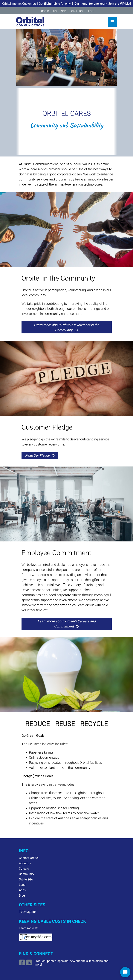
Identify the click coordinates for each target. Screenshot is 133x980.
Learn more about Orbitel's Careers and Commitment (67, 624)
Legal (23, 885)
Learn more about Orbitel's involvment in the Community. (66, 327)
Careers (77, 11)
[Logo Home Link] (30, 22)
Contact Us (49, 11)
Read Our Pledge (37, 455)
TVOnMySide (28, 912)
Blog (90, 11)
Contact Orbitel (29, 858)
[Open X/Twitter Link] (30, 964)
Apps (64, 11)
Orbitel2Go (26, 879)
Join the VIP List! (120, 4)
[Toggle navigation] (113, 22)
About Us (25, 863)
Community (27, 874)
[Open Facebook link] (23, 964)
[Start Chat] (125, 972)
